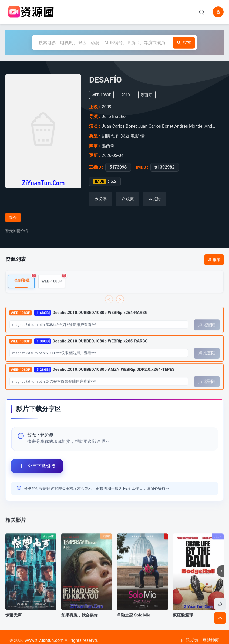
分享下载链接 (33, 466)
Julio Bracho (115, 116)
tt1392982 (163, 167)
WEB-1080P (53, 288)
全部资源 (25, 287)
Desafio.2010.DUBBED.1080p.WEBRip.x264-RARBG (79, 321)
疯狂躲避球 (183, 624)
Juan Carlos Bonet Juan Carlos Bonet (138, 126)
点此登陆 (207, 333)
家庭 (126, 136)
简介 (13, 218)
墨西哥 (149, 95)
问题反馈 (190, 640)
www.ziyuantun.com (44, 640)
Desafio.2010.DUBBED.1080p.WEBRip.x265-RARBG (79, 349)
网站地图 (211, 640)
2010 (128, 95)
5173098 (117, 167)
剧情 (106, 136)
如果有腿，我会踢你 (80, 624)
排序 (214, 260)
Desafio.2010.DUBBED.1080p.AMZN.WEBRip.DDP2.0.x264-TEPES (92, 378)
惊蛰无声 (14, 624)
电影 (135, 136)
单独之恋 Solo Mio (134, 624)
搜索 (182, 43)
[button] (220, 580)
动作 (116, 136)
